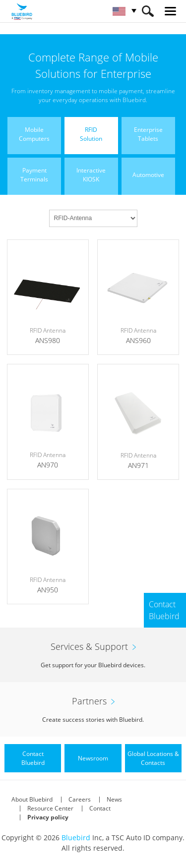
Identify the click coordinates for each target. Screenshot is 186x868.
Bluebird (76, 838)
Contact (100, 808)
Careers (80, 799)
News (114, 799)
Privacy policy (48, 817)
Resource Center (50, 808)
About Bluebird (32, 799)
